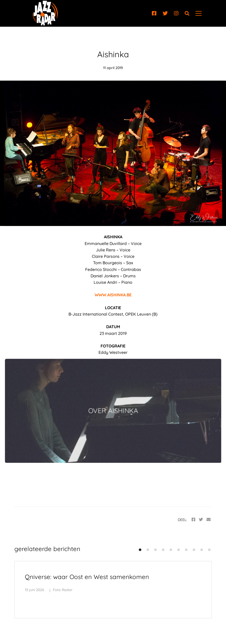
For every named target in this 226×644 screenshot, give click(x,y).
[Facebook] (154, 13)
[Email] (209, 520)
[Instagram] (176, 13)
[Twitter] (165, 13)
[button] (140, 550)
